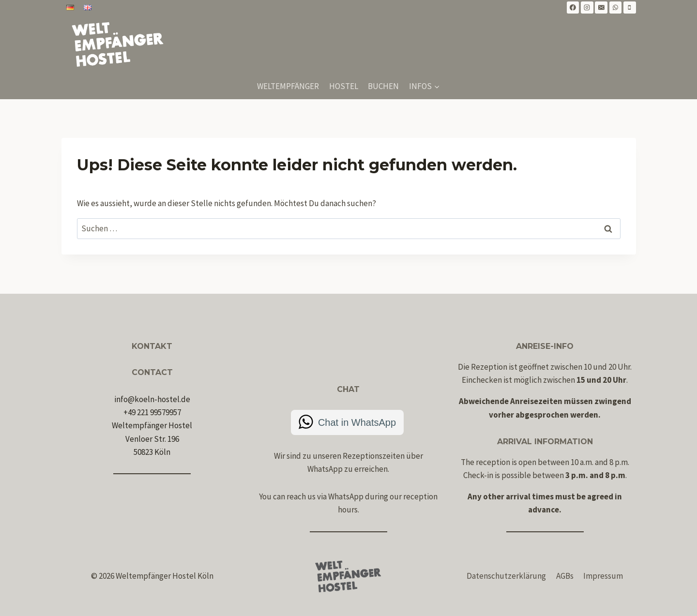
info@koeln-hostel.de (152, 399)
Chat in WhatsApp (357, 422)
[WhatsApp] (616, 8)
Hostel (344, 86)
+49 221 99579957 (152, 412)
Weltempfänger (288, 86)
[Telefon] (630, 8)
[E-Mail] (601, 8)
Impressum (603, 576)
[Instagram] (587, 8)
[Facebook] (573, 8)
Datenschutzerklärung (506, 576)
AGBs (565, 576)
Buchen (383, 86)
